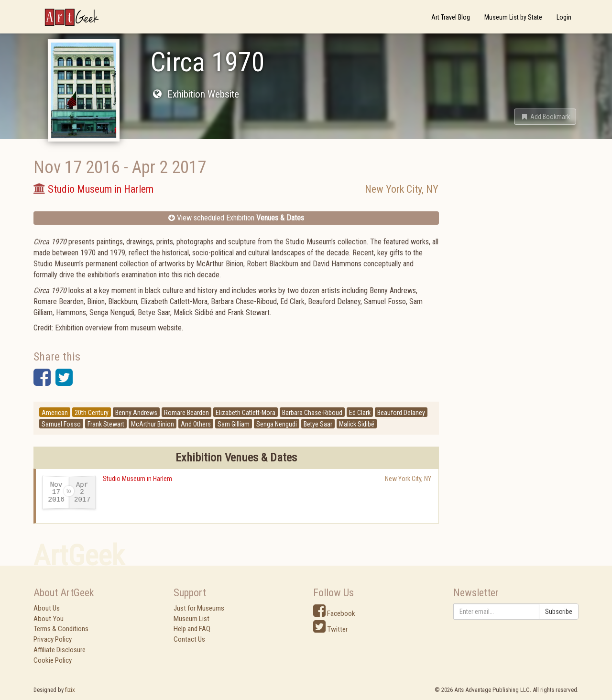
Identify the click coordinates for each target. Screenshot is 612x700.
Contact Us (189, 639)
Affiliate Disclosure (60, 650)
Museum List (191, 619)
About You (49, 619)
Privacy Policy (53, 639)
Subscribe (559, 612)
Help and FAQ (192, 629)
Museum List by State (513, 17)
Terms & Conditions (61, 629)
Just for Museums (199, 608)
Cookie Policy (53, 660)
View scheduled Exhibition (236, 218)
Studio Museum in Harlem (137, 479)
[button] (545, 117)
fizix (70, 690)
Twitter (330, 629)
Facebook (334, 613)
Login (564, 17)
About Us (47, 608)
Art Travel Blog (451, 17)
